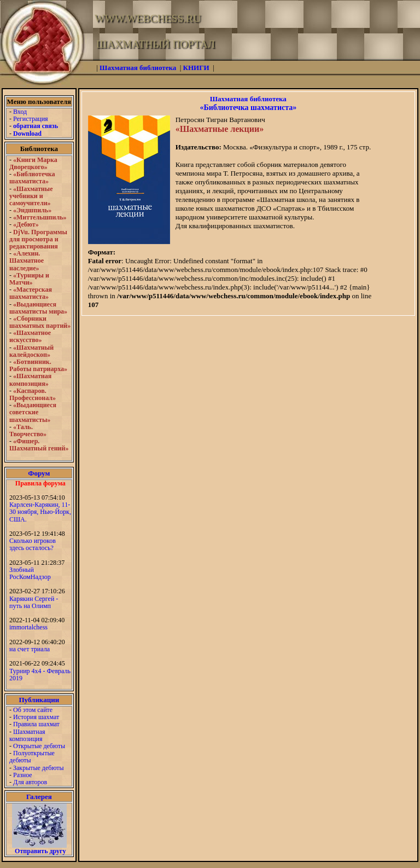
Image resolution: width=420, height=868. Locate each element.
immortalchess (28, 627)
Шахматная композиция (27, 735)
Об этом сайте (33, 710)
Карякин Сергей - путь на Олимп (34, 602)
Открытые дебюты (39, 746)
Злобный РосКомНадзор (30, 573)
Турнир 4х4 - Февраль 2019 (40, 675)
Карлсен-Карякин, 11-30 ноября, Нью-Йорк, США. (40, 512)
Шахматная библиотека (248, 99)
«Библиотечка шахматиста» (248, 108)
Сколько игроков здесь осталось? (33, 544)
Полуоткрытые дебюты (32, 757)
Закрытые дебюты (39, 768)
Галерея (39, 797)
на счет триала (30, 649)
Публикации (39, 700)
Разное (23, 775)
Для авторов (30, 782)
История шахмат (36, 717)
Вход (20, 112)
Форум (39, 473)
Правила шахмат (36, 724)
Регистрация (31, 119)
